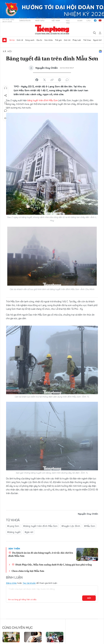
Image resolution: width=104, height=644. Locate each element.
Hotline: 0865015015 (25, 19)
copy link (52, 80)
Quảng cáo (90, 19)
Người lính (98, 40)
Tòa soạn (80, 19)
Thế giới (58, 40)
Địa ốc (39, 40)
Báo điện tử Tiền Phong (52, 30)
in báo (60, 80)
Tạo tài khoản (29, 583)
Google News (100, 51)
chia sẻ (37, 80)
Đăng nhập (11, 583)
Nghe (6, 88)
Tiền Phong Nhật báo (41, 19)
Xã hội (12, 40)
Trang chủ (4, 40)
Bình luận (6, 111)
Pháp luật (77, 40)
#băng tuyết (14, 532)
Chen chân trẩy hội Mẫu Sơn (28, 571)
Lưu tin (6, 103)
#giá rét (29, 532)
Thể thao (87, 40)
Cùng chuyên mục (17, 628)
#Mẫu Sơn (90, 526)
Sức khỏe (49, 40)
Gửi (89, 598)
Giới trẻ (67, 40)
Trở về (6, 118)
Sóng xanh (30, 40)
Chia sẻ (6, 96)
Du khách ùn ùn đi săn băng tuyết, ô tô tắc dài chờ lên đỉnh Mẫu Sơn (41, 554)
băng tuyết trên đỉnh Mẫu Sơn (43, 100)
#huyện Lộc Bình (71, 526)
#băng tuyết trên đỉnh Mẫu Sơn (40, 526)
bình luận (67, 80)
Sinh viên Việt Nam (56, 19)
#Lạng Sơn (13, 526)
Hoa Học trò (68, 21)
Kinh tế (20, 40)
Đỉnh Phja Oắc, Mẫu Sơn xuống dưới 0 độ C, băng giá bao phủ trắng (52, 565)
